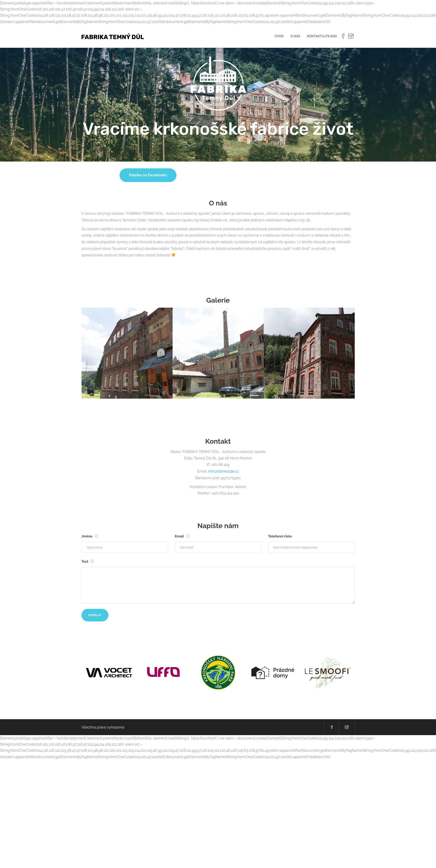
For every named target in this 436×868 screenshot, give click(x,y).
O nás (295, 36)
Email (180, 536)
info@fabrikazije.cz (223, 471)
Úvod (279, 36)
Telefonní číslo (280, 536)
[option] (127, 353)
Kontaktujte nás (322, 36)
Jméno (87, 536)
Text (85, 561)
